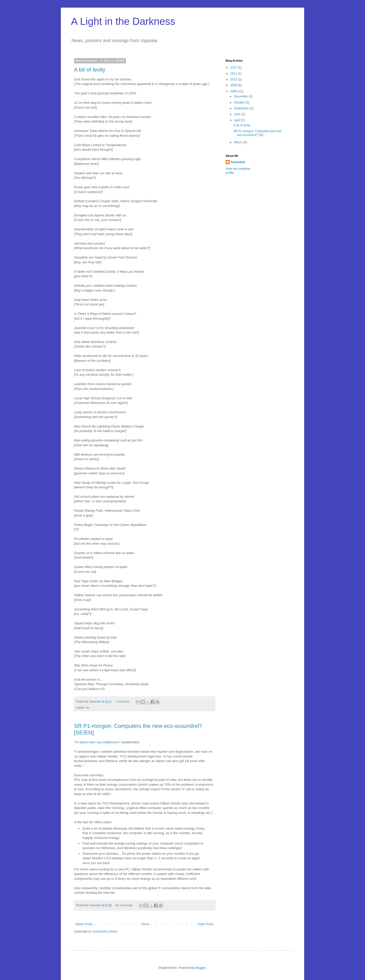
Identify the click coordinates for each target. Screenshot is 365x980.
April (237, 120)
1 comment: (123, 701)
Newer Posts (84, 924)
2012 (234, 67)
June (238, 114)
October (240, 102)
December (241, 96)
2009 (234, 85)
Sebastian (238, 162)
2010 (234, 79)
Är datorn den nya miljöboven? (98, 742)
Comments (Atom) (105, 932)
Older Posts (206, 924)
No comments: (125, 905)
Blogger (201, 968)
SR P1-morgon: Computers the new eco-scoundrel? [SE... (257, 133)
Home (145, 924)
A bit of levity (90, 70)
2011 (234, 74)
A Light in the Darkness (123, 21)
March (239, 142)
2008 (234, 91)
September (242, 108)
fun (88, 708)
